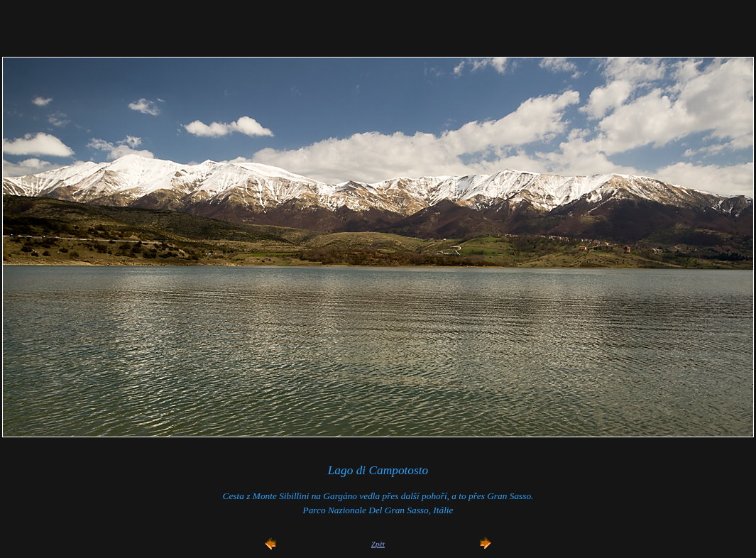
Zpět (378, 544)
